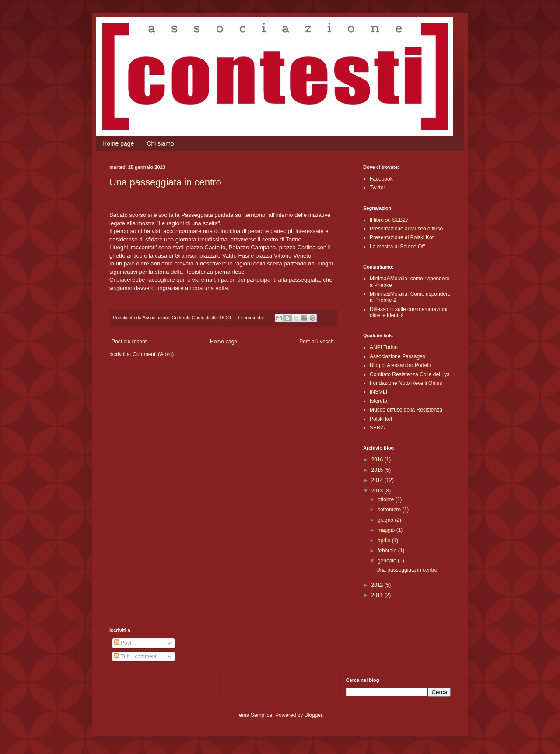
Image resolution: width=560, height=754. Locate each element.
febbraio (388, 551)
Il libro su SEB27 (389, 220)
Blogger (313, 715)
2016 (378, 460)
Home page (118, 143)
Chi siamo (160, 143)
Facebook (381, 179)
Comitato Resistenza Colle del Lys (409, 374)
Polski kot (381, 419)
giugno (386, 520)
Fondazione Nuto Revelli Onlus (406, 383)
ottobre (387, 499)
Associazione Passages (397, 356)
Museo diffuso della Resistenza (406, 410)
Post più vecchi (317, 342)
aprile (385, 541)
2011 (378, 595)
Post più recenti (130, 342)
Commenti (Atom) (153, 354)
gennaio (388, 561)
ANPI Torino (384, 347)
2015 (378, 470)
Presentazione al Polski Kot (402, 237)
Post (123, 643)
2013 (378, 491)
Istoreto (378, 401)
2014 (378, 480)
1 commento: (251, 318)
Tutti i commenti (136, 656)
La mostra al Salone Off (397, 247)
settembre (390, 510)
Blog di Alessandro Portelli (400, 365)
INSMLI (378, 392)
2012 (378, 585)
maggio (387, 530)
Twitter (377, 188)
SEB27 (378, 428)
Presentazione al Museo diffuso (406, 229)
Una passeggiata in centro (165, 182)
